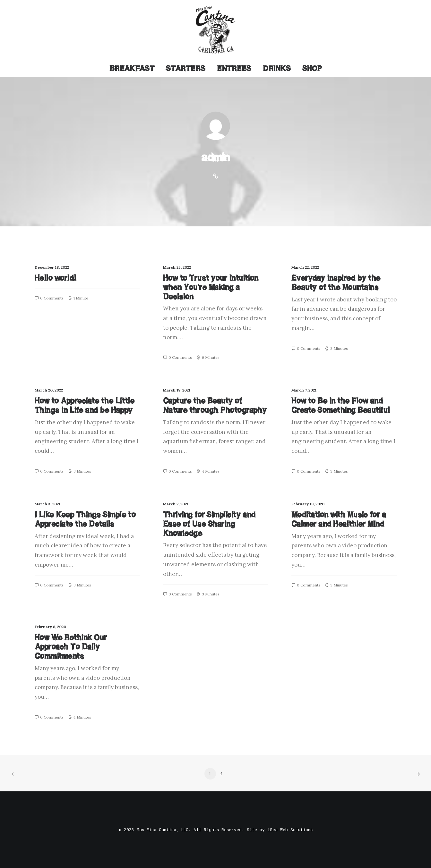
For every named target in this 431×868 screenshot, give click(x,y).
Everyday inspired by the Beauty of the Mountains (336, 282)
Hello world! (56, 278)
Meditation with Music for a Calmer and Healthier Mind (339, 519)
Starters (186, 68)
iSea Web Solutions (290, 830)
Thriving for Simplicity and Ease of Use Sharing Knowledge (209, 524)
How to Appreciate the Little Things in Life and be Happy (85, 405)
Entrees (234, 68)
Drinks (277, 68)
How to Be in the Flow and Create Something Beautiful (341, 405)
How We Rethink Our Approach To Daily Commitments (71, 647)
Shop (312, 68)
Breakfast (132, 68)
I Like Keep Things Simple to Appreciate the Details (85, 519)
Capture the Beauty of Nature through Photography (215, 405)
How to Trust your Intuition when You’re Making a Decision (211, 287)
